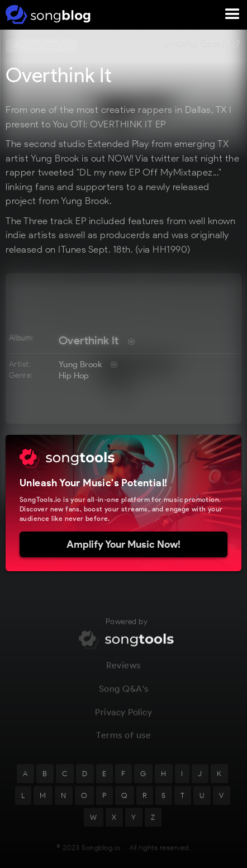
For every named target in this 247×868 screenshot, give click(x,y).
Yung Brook (80, 364)
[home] (46, 15)
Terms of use (123, 743)
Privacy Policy (123, 719)
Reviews (123, 673)
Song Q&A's (124, 696)
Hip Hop (74, 376)
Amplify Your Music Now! (123, 544)
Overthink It (89, 340)
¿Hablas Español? (202, 44)
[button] (232, 15)
